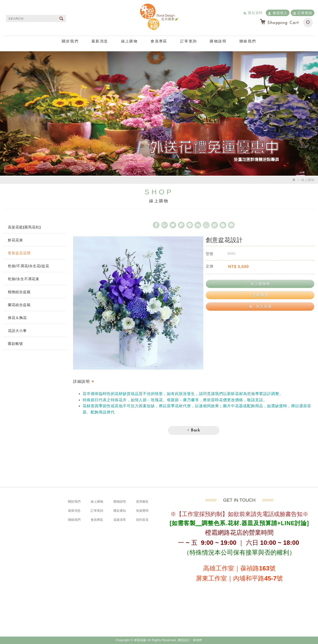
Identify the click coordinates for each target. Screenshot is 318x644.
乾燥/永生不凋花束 (24, 279)
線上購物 (130, 41)
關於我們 (70, 41)
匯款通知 (119, 511)
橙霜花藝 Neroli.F (159, 17)
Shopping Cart (286, 23)
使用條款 (142, 502)
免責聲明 (142, 511)
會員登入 (278, 13)
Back (194, 430)
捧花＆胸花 (17, 318)
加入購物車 (260, 284)
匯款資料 (253, 13)
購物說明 (218, 41)
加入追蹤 (260, 306)
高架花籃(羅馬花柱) (24, 227)
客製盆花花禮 (19, 253)
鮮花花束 (15, 240)
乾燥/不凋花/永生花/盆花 (28, 266)
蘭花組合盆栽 (19, 305)
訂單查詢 (302, 13)
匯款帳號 (15, 344)
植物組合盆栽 (19, 292)
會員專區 (159, 41)
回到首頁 (142, 520)
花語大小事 (17, 331)
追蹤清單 (119, 520)
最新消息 (100, 41)
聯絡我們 (248, 41)
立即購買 (260, 295)
